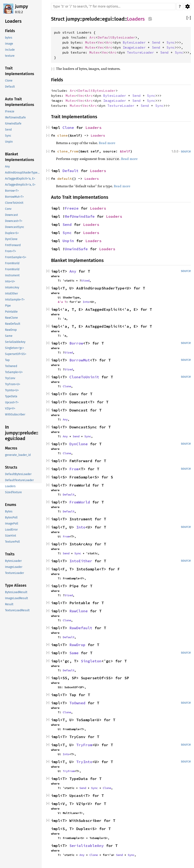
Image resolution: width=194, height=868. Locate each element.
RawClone (79, 611)
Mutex (90, 42)
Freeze (72, 208)
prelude (91, 19)
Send (156, 42)
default (65, 179)
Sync (171, 42)
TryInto (84, 762)
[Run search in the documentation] (113, 6)
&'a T (62, 302)
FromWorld (80, 502)
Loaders (136, 19)
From (74, 469)
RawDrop (77, 645)
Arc (93, 37)
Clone (68, 128)
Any (73, 271)
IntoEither (81, 561)
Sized (85, 281)
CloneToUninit (84, 377)
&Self (125, 151)
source (186, 151)
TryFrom (84, 745)
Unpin (68, 241)
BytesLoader (134, 42)
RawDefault (81, 628)
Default (71, 171)
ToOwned (77, 703)
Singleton (91, 661)
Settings (187, 6)
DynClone (79, 444)
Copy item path (150, 19)
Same (74, 653)
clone (63, 135)
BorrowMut (80, 360)
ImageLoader (134, 47)
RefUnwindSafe (80, 216)
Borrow (76, 343)
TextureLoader (140, 52)
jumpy (21, 6)
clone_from (68, 151)
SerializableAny (87, 846)
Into (86, 302)
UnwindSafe (76, 249)
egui (107, 19)
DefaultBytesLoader (116, 37)
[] (189, 18)
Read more (107, 143)
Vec (101, 42)
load (119, 19)
